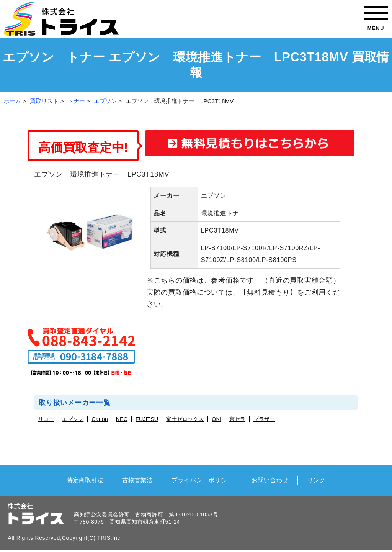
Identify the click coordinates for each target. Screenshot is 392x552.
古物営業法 (137, 480)
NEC (122, 419)
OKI (216, 419)
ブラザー (264, 419)
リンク (316, 480)
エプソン (105, 101)
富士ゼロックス (185, 419)
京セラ (237, 419)
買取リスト (44, 101)
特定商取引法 (85, 480)
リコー (46, 419)
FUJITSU (147, 419)
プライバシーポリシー (202, 480)
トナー (76, 101)
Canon (100, 419)
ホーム (12, 101)
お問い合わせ (270, 480)
